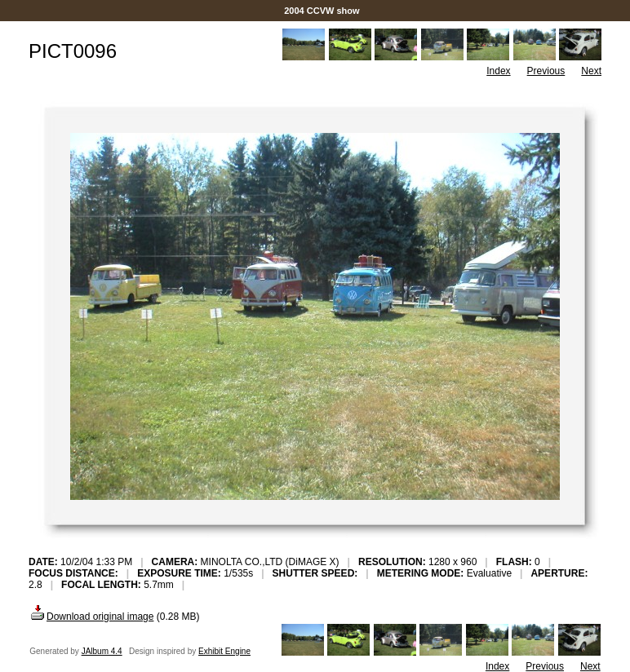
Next (591, 71)
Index (498, 71)
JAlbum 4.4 (102, 651)
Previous (546, 71)
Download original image (91, 617)
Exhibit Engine (224, 651)
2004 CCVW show (322, 11)
